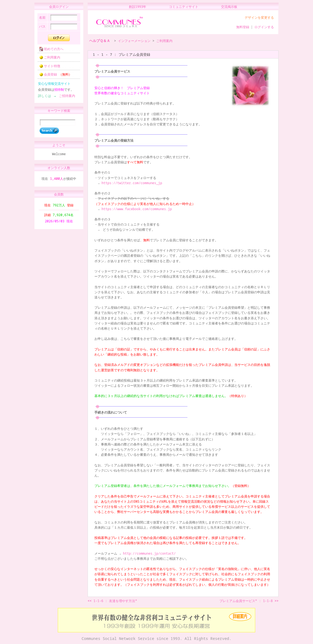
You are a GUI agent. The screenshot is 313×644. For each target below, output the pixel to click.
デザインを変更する (259, 17)
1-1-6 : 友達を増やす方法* (112, 601)
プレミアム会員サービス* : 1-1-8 (249, 601)
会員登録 (54, 76)
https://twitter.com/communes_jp (132, 183)
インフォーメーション (134, 41)
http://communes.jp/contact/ (149, 553)
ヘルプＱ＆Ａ (100, 41)
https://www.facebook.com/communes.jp (137, 209)
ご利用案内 (48, 59)
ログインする (264, 27)
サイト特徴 (48, 68)
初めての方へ (50, 51)
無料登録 (243, 27)
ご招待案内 (65, 97)
